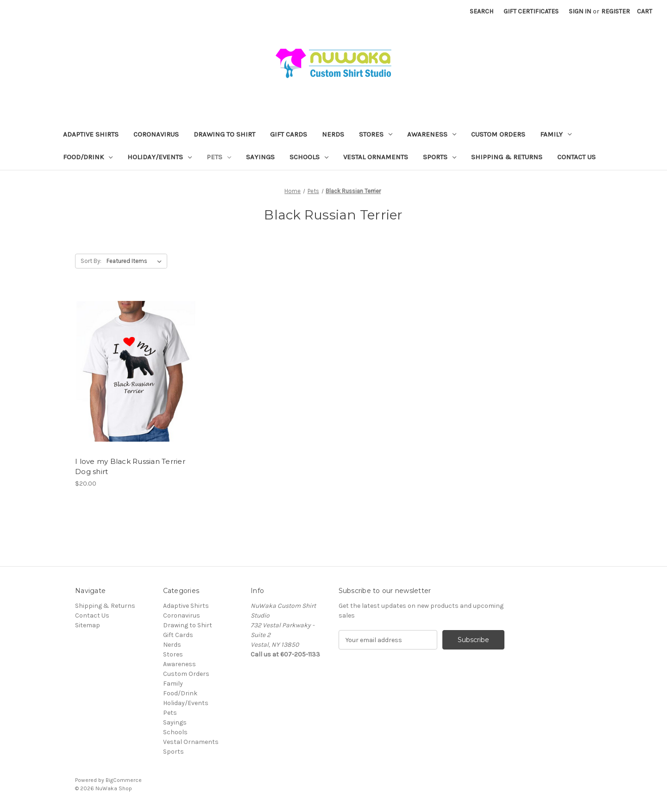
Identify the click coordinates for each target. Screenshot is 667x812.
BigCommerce (124, 780)
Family (556, 134)
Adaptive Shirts (91, 134)
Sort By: (91, 261)
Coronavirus (156, 134)
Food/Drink (88, 157)
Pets (219, 157)
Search (481, 11)
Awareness (432, 134)
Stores (376, 134)
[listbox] (136, 261)
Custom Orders (498, 134)
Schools (309, 157)
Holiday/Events (160, 157)
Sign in (580, 11)
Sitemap (88, 625)
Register (616, 11)
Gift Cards (289, 134)
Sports (440, 157)
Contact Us (576, 157)
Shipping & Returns (507, 157)
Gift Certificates (531, 11)
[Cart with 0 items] (645, 11)
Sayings (260, 157)
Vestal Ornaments (376, 157)
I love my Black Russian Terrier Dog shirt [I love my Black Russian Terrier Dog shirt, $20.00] (130, 467)
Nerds (333, 134)
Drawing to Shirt (224, 134)
